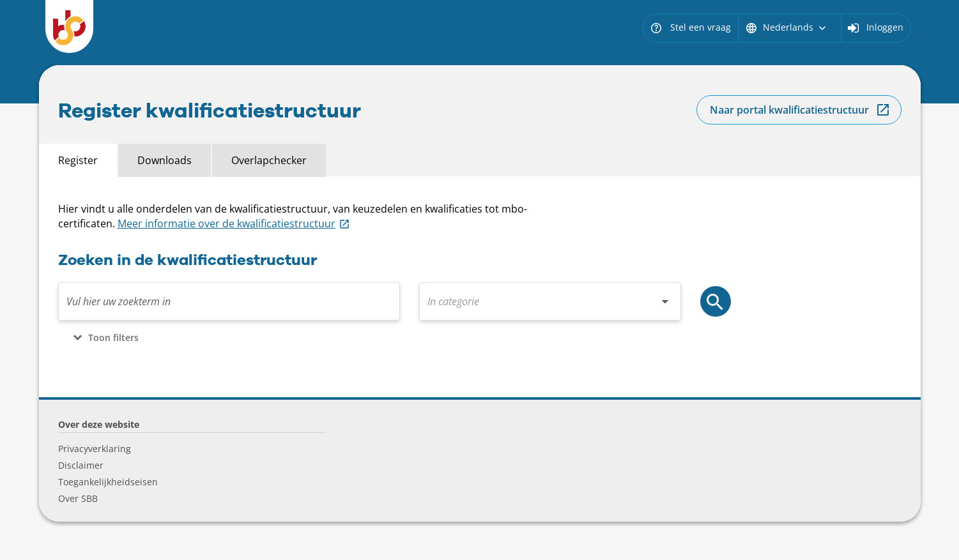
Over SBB (78, 498)
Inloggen (885, 27)
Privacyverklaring (95, 449)
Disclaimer (81, 465)
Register (78, 160)
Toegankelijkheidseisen (108, 482)
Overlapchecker (269, 160)
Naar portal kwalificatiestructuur (789, 110)
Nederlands (787, 27)
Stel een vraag (690, 27)
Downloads (165, 160)
